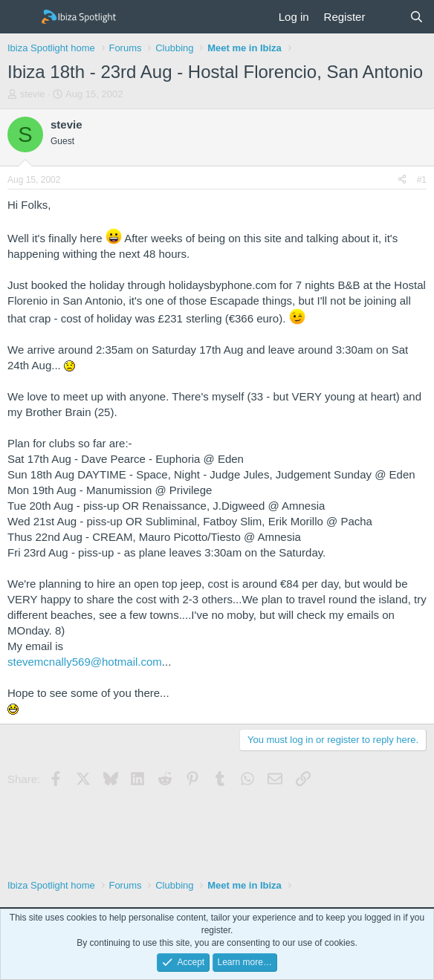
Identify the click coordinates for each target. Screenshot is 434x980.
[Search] (417, 17)
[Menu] (20, 17)
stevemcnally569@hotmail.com (85, 662)
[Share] (402, 180)
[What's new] (387, 17)
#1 (422, 180)
